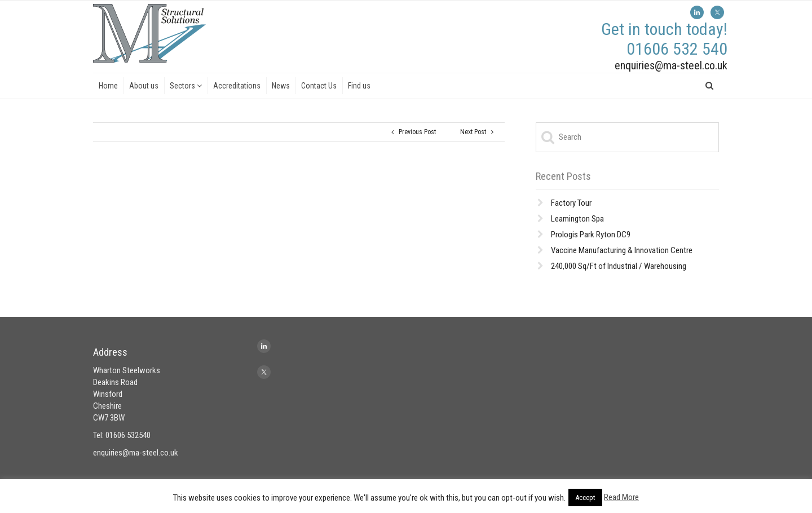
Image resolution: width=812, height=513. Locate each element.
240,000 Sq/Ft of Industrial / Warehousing (619, 266)
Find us (359, 86)
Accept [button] (585, 497)
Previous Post (414, 132)
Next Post (477, 132)
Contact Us (319, 86)
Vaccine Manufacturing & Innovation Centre (622, 250)
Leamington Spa (577, 219)
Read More (621, 497)
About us (144, 86)
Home (108, 86)
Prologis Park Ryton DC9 (591, 235)
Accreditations (237, 86)
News (281, 86)
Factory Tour (571, 203)
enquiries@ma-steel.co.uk (671, 65)
